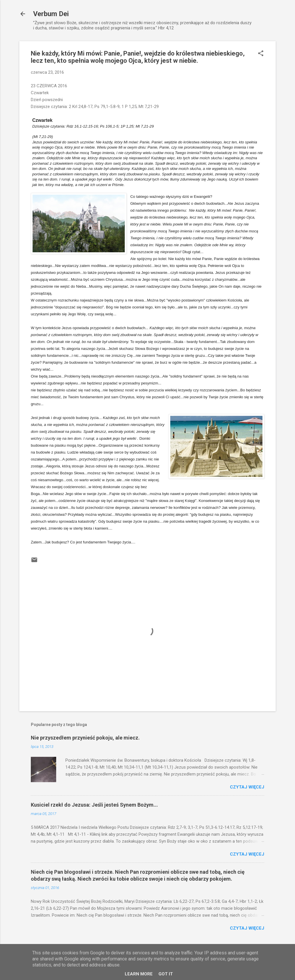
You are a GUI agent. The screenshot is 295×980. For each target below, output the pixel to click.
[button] (261, 54)
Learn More (139, 974)
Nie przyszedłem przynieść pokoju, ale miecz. (85, 738)
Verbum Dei (51, 14)
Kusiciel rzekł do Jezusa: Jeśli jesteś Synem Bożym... (94, 805)
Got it (166, 974)
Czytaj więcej (247, 787)
